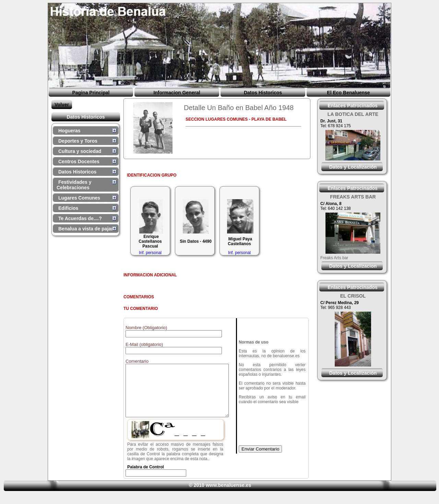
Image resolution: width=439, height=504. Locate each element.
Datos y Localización (353, 167)
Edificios (68, 208)
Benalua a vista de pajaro (87, 229)
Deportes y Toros (78, 141)
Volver (62, 105)
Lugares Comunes (79, 198)
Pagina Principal (91, 93)
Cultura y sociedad (80, 151)
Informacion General (177, 93)
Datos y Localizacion (353, 266)
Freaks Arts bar (334, 258)
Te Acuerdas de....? (80, 218)
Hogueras (69, 131)
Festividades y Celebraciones (74, 185)
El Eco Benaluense (348, 93)
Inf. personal (150, 253)
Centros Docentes (79, 161)
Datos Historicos (263, 93)
